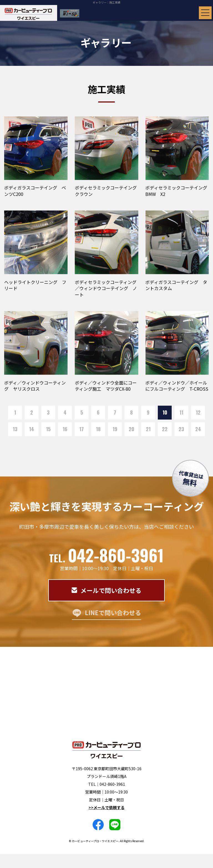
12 (198, 412)
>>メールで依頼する (106, 807)
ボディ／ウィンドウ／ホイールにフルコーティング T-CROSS (177, 386)
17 (82, 429)
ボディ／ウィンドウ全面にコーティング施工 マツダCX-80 (106, 386)
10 (165, 412)
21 (148, 429)
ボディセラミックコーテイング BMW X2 (178, 191)
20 (131, 429)
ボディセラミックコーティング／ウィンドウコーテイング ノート (106, 288)
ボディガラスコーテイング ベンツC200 (35, 191)
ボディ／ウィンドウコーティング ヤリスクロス (35, 386)
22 (165, 429)
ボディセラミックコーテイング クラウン (108, 191)
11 (181, 412)
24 (198, 429)
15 (48, 429)
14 (32, 429)
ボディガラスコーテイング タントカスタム (176, 285)
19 (115, 429)
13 (15, 429)
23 (181, 429)
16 (65, 429)
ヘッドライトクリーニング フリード (35, 285)
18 (98, 429)
